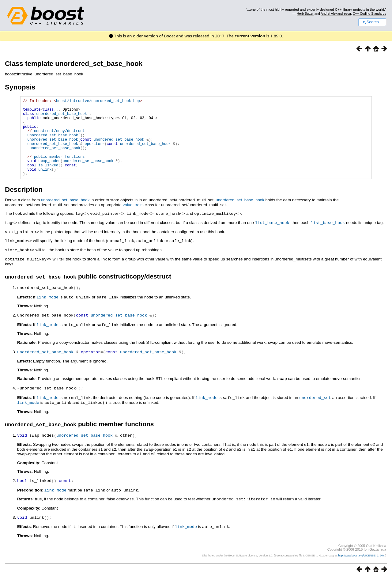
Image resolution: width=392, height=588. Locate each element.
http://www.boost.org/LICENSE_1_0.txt (362, 565)
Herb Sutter (305, 13)
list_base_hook (272, 239)
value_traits (133, 221)
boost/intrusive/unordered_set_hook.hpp (98, 102)
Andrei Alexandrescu (336, 13)
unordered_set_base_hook (62, 117)
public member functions (59, 169)
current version (250, 36)
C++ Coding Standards (369, 13)
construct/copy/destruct (59, 138)
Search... (372, 22)
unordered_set (315, 410)
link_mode (47, 311)
